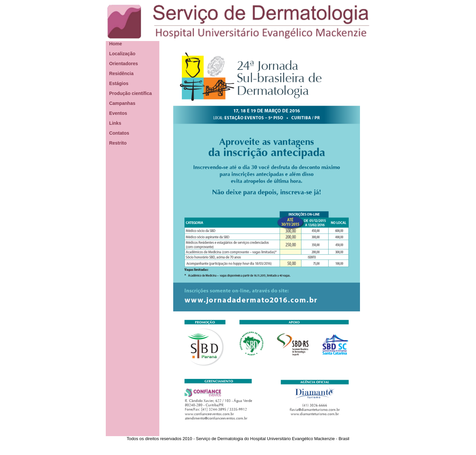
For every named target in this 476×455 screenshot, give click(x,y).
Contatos (119, 133)
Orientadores (123, 64)
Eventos (118, 113)
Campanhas (122, 103)
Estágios (119, 83)
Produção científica (130, 93)
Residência (121, 73)
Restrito (118, 143)
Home (116, 44)
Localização (122, 54)
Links (115, 123)
